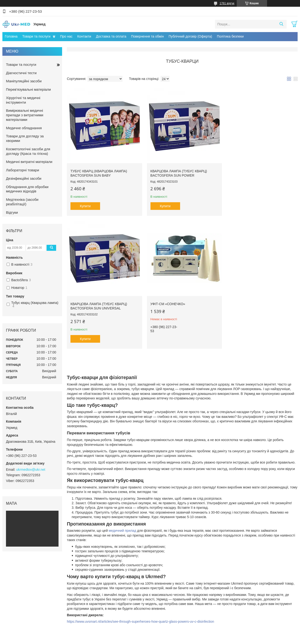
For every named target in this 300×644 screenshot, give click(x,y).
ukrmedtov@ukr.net (31, 470)
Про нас (66, 36)
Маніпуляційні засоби (24, 81)
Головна (11, 36)
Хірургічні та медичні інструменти (23, 100)
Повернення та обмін (147, 36)
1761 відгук (227, 3)
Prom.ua (172, 635)
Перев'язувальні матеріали (28, 89)
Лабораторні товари (23, 170)
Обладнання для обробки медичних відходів (27, 189)
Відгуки (12, 212)
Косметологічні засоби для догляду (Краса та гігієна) (28, 151)
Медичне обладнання (24, 128)
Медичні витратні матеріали (29, 162)
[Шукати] (281, 24)
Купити (85, 204)
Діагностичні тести (21, 73)
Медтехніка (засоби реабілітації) (22, 202)
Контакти (84, 36)
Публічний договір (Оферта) (190, 36)
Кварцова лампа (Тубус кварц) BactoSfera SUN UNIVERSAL (254, 171)
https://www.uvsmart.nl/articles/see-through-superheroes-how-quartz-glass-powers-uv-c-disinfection (140, 608)
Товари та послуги (36, 36)
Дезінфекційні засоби (24, 178)
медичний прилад (122, 517)
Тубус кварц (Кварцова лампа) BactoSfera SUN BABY (99, 171)
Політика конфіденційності (174, 639)
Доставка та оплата (111, 36)
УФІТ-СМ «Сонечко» (88, 299)
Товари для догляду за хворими (25, 138)
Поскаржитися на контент (137, 639)
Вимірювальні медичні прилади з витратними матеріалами (25, 115)
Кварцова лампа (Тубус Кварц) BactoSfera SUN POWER (176, 171)
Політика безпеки (230, 36)
